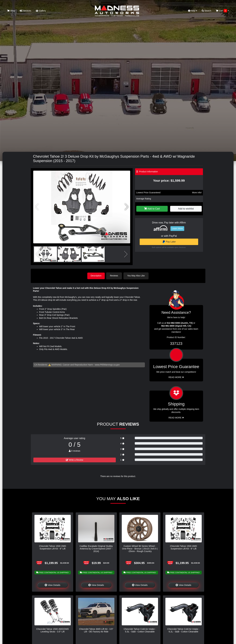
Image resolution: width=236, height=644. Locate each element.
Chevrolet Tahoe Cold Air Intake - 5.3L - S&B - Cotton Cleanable (140, 630)
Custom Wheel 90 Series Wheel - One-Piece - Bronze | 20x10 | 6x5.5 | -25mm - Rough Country (140, 548)
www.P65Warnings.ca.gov (107, 364)
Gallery (41, 11)
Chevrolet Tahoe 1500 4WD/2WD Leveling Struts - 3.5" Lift (53, 630)
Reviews (115, 276)
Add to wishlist (186, 209)
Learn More (177, 228)
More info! (197, 193)
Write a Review (75, 460)
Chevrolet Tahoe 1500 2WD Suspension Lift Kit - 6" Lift (53, 547)
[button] (127, 207)
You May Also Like (137, 276)
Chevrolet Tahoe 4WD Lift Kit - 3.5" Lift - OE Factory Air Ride (96, 630)
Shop (11, 11)
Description (96, 276)
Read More (176, 377)
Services (25, 11)
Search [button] (206, 11)
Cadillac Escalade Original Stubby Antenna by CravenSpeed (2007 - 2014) (96, 548)
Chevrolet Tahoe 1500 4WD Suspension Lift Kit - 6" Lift (184, 547)
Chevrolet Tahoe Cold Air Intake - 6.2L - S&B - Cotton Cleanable (184, 630)
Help (193, 11)
